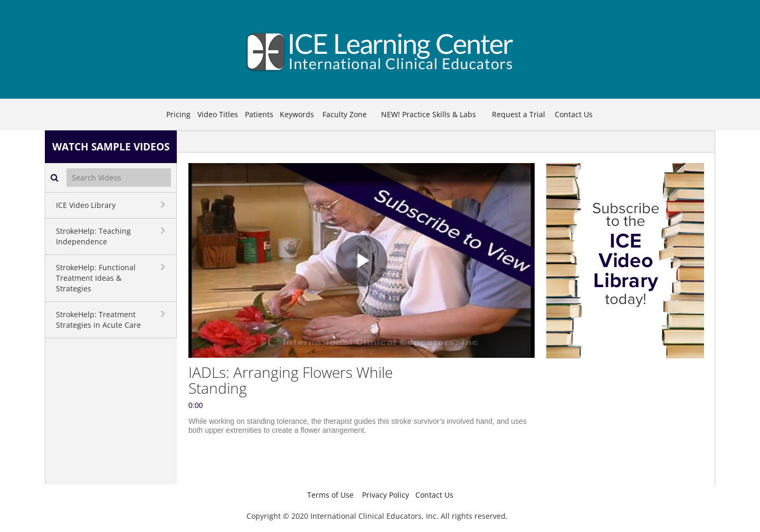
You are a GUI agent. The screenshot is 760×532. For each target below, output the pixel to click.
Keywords (297, 114)
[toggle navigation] (164, 205)
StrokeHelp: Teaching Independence (93, 236)
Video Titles (218, 114)
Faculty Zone (345, 114)
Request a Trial (519, 114)
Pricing (178, 114)
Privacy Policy (386, 495)
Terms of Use (330, 495)
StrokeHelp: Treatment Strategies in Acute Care (98, 320)
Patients (259, 114)
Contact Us (574, 114)
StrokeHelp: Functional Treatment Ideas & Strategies (96, 278)
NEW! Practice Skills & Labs (429, 114)
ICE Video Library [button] (86, 205)
